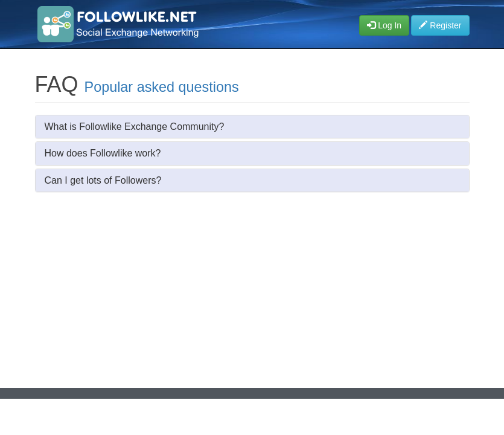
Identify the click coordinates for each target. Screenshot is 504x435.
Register (440, 25)
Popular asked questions (162, 87)
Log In (384, 25)
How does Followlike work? (103, 153)
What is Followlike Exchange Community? (135, 127)
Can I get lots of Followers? (103, 180)
